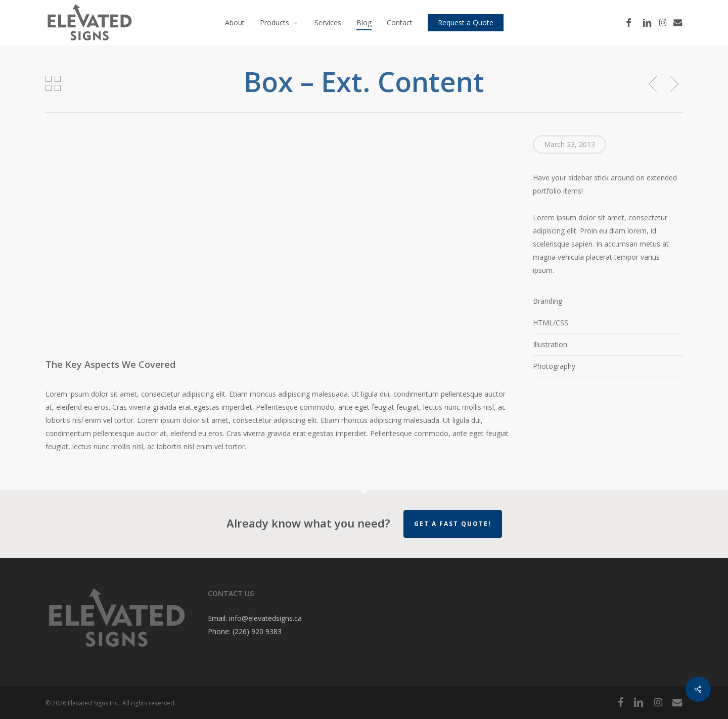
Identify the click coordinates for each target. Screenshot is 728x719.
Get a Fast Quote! (453, 524)
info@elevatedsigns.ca (265, 618)
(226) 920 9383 (257, 631)
